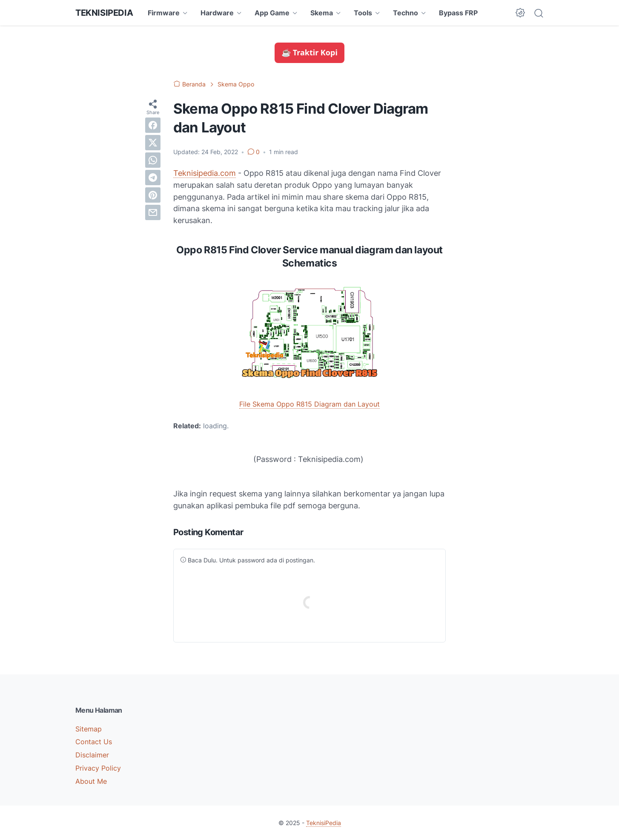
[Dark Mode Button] (520, 13)
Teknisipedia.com (205, 173)
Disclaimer (92, 755)
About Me (91, 781)
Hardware (217, 13)
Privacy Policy (98, 768)
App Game (272, 13)
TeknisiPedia (104, 13)
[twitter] (153, 143)
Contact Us (94, 742)
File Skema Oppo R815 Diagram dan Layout (309, 404)
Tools (363, 13)
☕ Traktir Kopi (309, 52)
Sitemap (89, 729)
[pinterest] (153, 195)
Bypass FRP (458, 13)
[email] (153, 212)
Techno (406, 13)
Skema (322, 13)
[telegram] (153, 178)
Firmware (164, 13)
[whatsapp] (153, 160)
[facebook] (153, 125)
